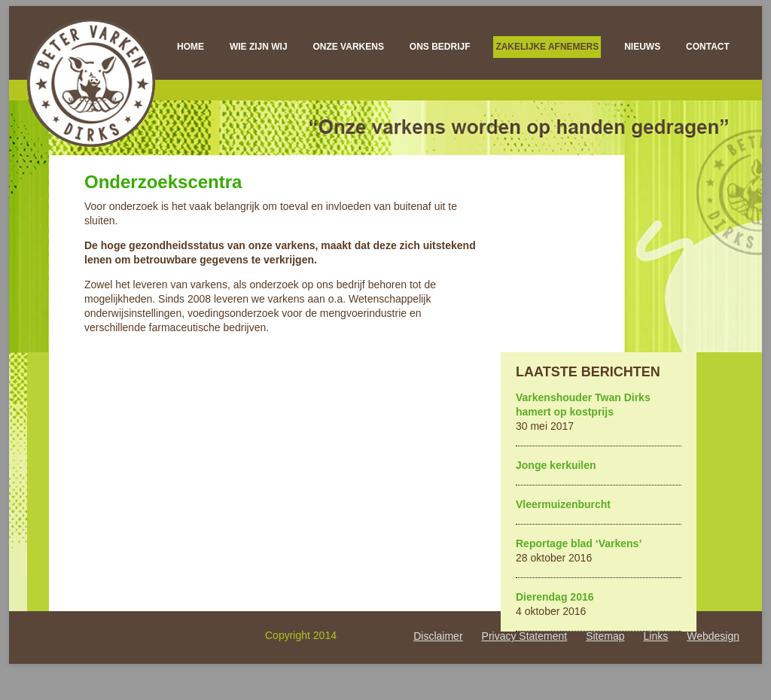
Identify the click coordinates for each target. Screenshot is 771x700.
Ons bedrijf (440, 47)
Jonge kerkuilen (556, 465)
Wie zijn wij (259, 47)
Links (656, 636)
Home (190, 47)
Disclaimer (438, 636)
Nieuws (642, 47)
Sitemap (605, 636)
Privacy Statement (525, 636)
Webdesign (713, 636)
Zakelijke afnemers (547, 47)
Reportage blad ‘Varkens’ (579, 543)
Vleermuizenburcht (563, 504)
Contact (708, 47)
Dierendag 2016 (555, 597)
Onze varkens (348, 47)
